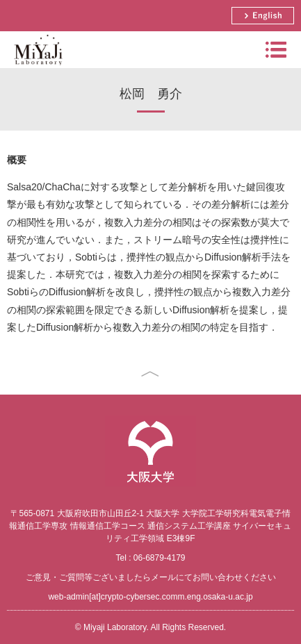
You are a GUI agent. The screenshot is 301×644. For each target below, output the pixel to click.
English (263, 16)
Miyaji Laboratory (36, 68)
